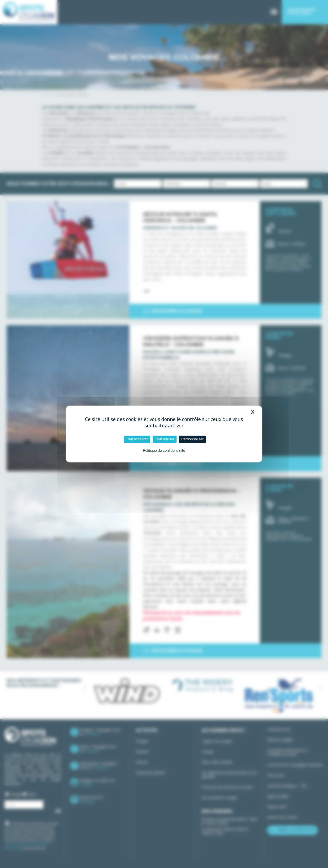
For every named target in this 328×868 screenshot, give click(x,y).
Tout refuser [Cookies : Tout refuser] (164, 439)
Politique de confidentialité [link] (164, 450)
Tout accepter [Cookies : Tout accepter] (137, 439)
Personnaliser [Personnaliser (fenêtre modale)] (192, 439)
